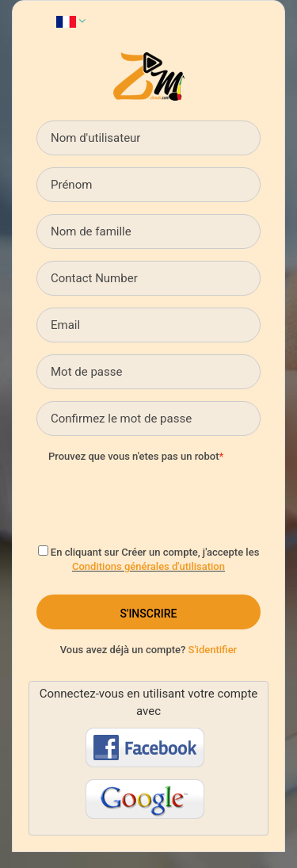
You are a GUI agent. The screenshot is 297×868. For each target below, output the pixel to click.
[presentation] (169, 499)
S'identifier (213, 650)
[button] (71, 21)
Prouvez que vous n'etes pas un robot (133, 456)
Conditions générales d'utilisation (148, 566)
